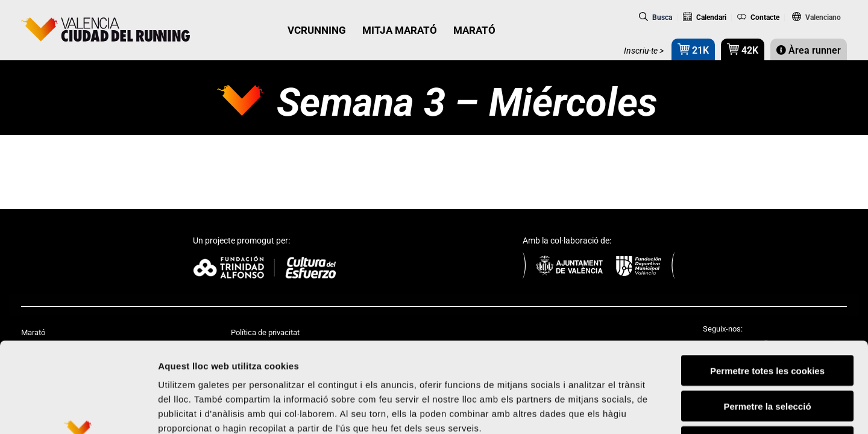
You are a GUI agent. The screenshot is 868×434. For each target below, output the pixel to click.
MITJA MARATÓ (400, 30)
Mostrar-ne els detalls (694, 410)
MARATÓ (474, 30)
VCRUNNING (317, 30)
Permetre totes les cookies (767, 286)
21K (693, 49)
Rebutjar (768, 357)
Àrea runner (809, 50)
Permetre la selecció (767, 322)
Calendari (705, 17)
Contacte (759, 17)
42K (743, 49)
